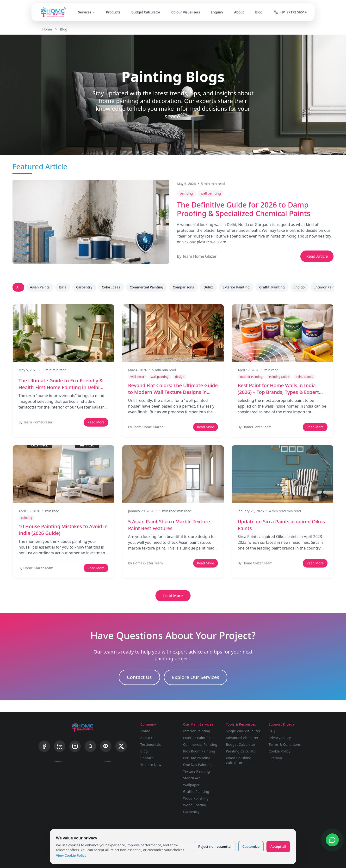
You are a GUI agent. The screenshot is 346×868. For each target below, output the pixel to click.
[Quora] (90, 746)
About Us (148, 738)
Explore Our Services (196, 677)
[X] (121, 746)
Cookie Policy (279, 751)
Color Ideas (111, 287)
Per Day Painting (197, 758)
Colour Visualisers (186, 12)
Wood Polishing (196, 798)
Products (113, 12)
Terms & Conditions (285, 744)
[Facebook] (44, 746)
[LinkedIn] (60, 746)
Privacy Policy (280, 738)
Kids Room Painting (199, 751)
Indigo (300, 287)
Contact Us (139, 677)
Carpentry (84, 287)
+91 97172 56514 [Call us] (290, 12)
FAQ (272, 731)
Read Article (317, 256)
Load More (173, 596)
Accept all (278, 847)
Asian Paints (40, 287)
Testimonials (151, 744)
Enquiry (217, 12)
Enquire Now (151, 765)
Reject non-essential (215, 847)
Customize (251, 847)
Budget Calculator (146, 12)
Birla (63, 287)
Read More (96, 422)
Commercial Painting (146, 287)
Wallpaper (191, 785)
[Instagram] (75, 746)
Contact (147, 758)
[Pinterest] (106, 746)
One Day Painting (197, 765)
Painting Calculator (241, 751)
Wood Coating (195, 805)
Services (87, 12)
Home (47, 29)
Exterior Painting (236, 287)
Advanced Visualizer (242, 738)
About (239, 12)
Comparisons (183, 287)
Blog (259, 12)
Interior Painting (328, 287)
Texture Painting (197, 771)
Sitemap (275, 758)
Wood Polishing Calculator (239, 760)
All (18, 287)
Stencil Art (192, 778)
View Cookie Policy (71, 855)
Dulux (208, 287)
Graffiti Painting (272, 287)
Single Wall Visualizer (243, 731)
